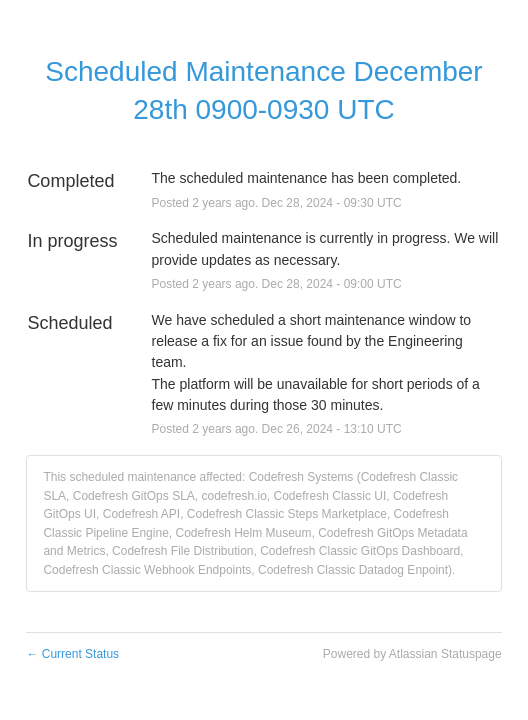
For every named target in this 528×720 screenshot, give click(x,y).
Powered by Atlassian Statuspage (412, 654)
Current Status (72, 654)
